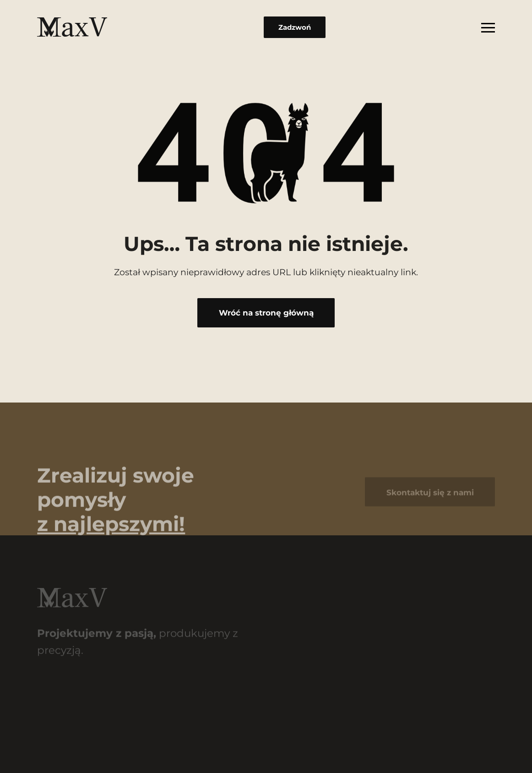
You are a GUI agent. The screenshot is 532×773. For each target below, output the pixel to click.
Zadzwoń (295, 27)
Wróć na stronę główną (266, 313)
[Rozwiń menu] (488, 27)
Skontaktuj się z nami (430, 496)
